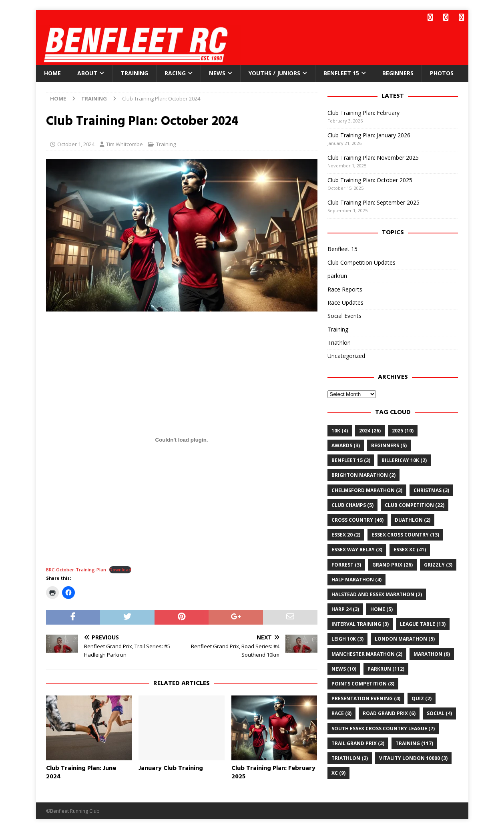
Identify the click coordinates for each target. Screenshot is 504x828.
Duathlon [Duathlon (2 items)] (413, 519)
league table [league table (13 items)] (423, 623)
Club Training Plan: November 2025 (373, 156)
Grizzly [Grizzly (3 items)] (438, 564)
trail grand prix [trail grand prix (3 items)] (358, 742)
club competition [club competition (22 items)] (415, 504)
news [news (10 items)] (344, 668)
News (217, 72)
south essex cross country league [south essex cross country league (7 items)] (383, 727)
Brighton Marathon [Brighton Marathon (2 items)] (363, 474)
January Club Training (171, 767)
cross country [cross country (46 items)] (357, 519)
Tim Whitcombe (124, 143)
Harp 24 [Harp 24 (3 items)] (345, 608)
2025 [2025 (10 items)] (403, 429)
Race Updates (345, 301)
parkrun (337, 275)
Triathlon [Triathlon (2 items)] (350, 757)
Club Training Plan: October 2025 (370, 179)
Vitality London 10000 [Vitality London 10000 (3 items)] (413, 757)
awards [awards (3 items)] (346, 445)
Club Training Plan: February (363, 112)
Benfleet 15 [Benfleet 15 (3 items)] (351, 459)
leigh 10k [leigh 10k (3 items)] (347, 638)
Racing (175, 72)
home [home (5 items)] (382, 608)
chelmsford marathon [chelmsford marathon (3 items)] (367, 489)
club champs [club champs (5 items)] (352, 504)
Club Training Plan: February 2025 (273, 771)
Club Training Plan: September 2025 (373, 201)
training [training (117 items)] (414, 742)
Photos (442, 72)
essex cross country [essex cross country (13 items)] (405, 534)
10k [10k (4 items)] (340, 429)
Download (120, 569)
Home (52, 72)
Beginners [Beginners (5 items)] (389, 445)
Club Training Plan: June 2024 (81, 771)
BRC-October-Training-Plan (76, 569)
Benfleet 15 (341, 72)
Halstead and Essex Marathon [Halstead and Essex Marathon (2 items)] (377, 593)
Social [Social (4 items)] (439, 712)
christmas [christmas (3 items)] (431, 489)
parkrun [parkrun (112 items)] (386, 668)
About (87, 72)
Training (134, 72)
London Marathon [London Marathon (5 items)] (405, 638)
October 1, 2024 (76, 143)
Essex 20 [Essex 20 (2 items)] (346, 534)
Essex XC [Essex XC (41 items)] (410, 549)
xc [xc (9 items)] (338, 772)
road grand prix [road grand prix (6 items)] (389, 712)
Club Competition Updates (361, 261)
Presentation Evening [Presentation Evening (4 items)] (366, 698)
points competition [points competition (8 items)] (363, 683)
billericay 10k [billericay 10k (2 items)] (404, 459)
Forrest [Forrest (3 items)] (346, 564)
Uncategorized (346, 355)
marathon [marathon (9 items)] (432, 653)
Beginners (398, 72)
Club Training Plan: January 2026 (369, 134)
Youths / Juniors (274, 72)
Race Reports (345, 288)
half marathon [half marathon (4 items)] (356, 578)
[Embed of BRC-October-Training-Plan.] (182, 439)
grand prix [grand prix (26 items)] (393, 564)
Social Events (344, 315)
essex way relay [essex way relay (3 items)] (357, 549)
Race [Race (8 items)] (341, 712)
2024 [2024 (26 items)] (370, 429)
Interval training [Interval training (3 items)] (360, 623)
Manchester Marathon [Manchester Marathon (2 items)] (367, 653)
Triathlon (339, 342)
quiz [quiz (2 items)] (422, 698)
